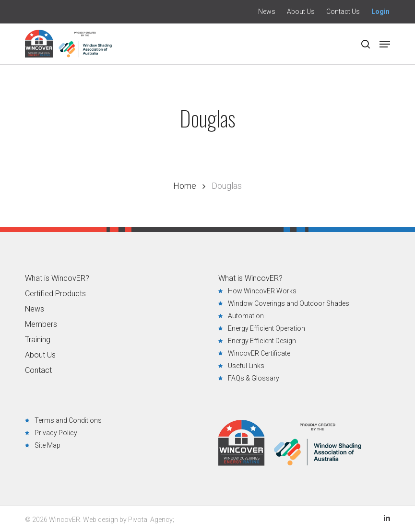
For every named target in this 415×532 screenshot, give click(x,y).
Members (41, 324)
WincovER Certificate (259, 353)
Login (380, 12)
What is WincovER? (57, 278)
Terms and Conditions (68, 420)
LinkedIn (387, 518)
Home (185, 186)
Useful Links (246, 366)
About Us (40, 355)
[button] (385, 44)
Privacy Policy (56, 433)
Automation (246, 316)
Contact (38, 370)
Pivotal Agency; (151, 520)
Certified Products (55, 294)
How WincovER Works (262, 291)
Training (38, 340)
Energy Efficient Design (262, 341)
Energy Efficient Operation (267, 328)
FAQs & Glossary (254, 378)
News (35, 309)
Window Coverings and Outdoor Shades (289, 303)
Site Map (47, 445)
